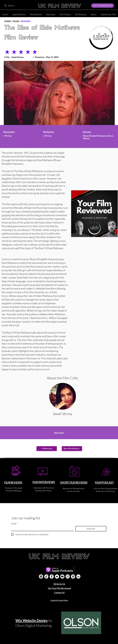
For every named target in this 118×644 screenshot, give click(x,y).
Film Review (21, 38)
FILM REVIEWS (13, 482)
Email (14, 524)
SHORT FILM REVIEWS (74, 482)
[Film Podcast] (41, 576)
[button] (94, 13)
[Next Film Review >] (72, 449)
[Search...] (19, 6)
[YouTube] (62, 576)
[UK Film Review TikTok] (46, 576)
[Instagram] (68, 576)
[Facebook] (52, 576)
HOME (8, 21)
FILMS (16, 21)
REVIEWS (26, 21)
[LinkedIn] (78, 576)
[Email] (42, 528)
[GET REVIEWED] (103, 6)
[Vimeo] (73, 576)
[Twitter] (57, 576)
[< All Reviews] (47, 449)
